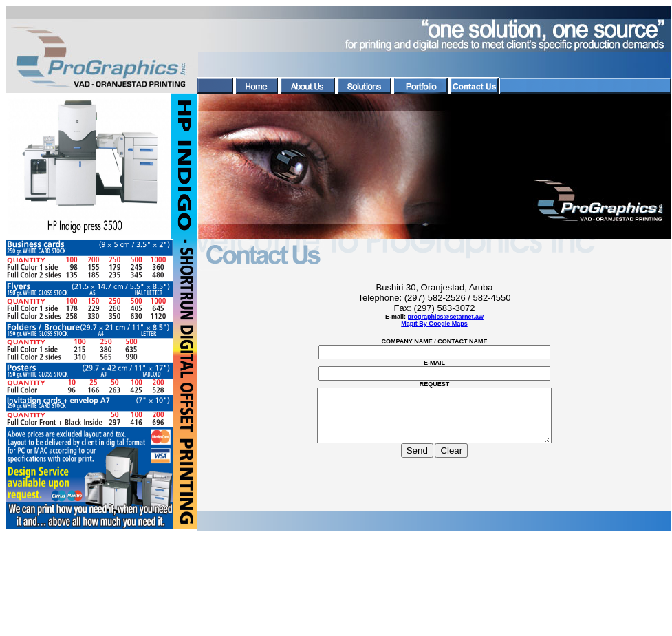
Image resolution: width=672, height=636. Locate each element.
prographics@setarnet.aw (446, 317)
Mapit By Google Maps (434, 324)
